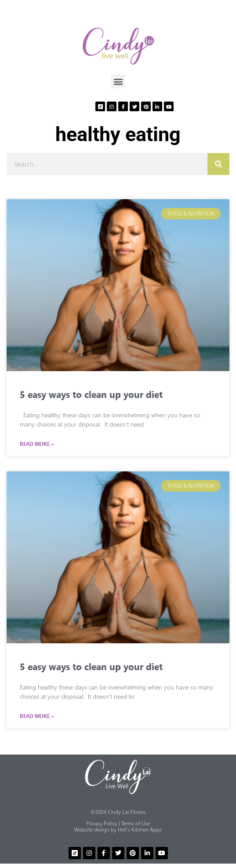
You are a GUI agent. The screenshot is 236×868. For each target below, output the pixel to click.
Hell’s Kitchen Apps (140, 830)
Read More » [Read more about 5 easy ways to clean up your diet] (37, 444)
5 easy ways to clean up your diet (91, 394)
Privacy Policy (102, 823)
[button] (118, 81)
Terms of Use (136, 823)
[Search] (218, 164)
